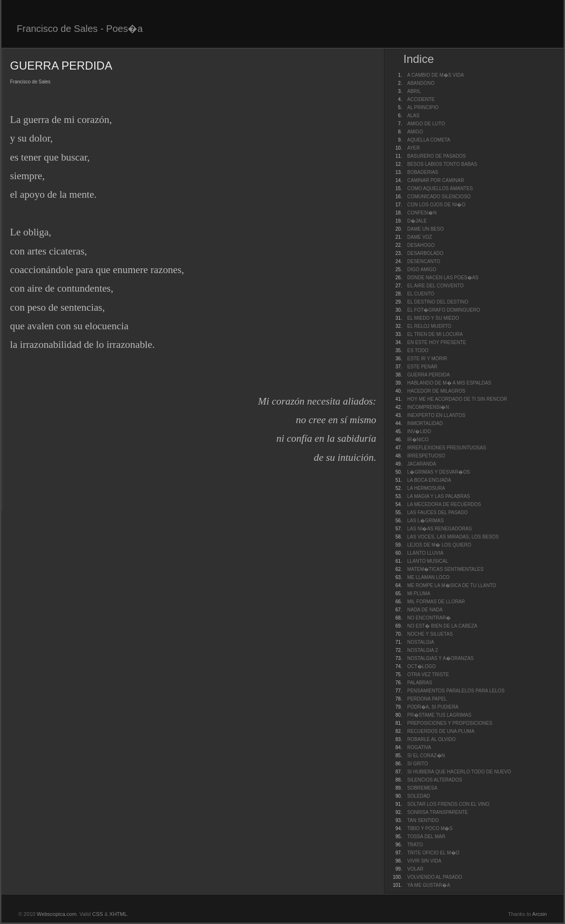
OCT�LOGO (422, 666)
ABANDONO (421, 83)
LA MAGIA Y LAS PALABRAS (439, 496)
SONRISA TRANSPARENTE (438, 812)
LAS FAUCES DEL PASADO (438, 513)
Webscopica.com (57, 914)
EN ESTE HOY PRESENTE (437, 342)
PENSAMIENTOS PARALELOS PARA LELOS (456, 691)
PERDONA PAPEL (427, 699)
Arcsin (540, 914)
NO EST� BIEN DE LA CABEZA (442, 626)
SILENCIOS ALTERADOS (435, 780)
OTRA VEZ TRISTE (428, 675)
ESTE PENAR (422, 367)
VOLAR (415, 869)
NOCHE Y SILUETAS (430, 634)
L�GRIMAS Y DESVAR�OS (439, 472)
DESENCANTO (424, 261)
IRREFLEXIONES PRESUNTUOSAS (447, 448)
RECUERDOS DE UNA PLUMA (441, 731)
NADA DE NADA (425, 610)
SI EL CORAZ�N (426, 756)
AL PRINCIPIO (423, 107)
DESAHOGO (421, 245)
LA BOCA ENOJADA (429, 480)
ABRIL (414, 91)
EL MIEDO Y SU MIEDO (433, 318)
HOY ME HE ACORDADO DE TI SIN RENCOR (457, 399)
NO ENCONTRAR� (429, 618)
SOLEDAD (419, 796)
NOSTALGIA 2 (423, 650)
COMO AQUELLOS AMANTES (440, 188)
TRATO (415, 845)
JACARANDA (422, 464)
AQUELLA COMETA (429, 140)
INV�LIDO (419, 432)
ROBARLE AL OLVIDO (432, 739)
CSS (97, 914)
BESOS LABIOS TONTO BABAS (442, 164)
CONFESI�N (422, 213)
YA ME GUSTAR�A (429, 885)
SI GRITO (418, 764)
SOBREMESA (422, 788)
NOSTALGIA (421, 642)
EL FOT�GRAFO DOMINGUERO (444, 310)
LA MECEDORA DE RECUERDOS (444, 504)
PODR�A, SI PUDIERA (433, 707)
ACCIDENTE (421, 99)
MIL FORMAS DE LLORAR (436, 602)
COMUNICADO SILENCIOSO (439, 197)
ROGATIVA (419, 747)
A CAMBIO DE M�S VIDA (436, 75)
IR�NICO (418, 440)
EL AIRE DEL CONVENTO (436, 286)
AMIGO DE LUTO (426, 124)
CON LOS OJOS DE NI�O (436, 205)
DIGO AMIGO (422, 269)
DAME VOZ (420, 237)
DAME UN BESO (426, 229)
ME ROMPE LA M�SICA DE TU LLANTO (452, 585)
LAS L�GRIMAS (426, 521)
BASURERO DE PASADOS (437, 156)
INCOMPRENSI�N (428, 407)
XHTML (118, 914)
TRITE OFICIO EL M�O (434, 853)
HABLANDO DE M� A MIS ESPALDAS (449, 383)
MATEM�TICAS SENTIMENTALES (445, 569)
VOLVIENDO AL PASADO (435, 877)
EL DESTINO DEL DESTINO (438, 302)
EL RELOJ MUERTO (429, 326)
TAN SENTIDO (423, 820)
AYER (414, 148)
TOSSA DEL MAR (426, 837)
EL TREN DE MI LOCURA (435, 334)
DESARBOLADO (425, 253)
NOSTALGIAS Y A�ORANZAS (441, 658)
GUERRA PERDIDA (429, 375)
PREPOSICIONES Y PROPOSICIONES (450, 723)
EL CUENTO (421, 294)
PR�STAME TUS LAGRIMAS (439, 715)
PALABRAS (420, 683)
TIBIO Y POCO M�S (430, 828)
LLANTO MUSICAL (428, 561)
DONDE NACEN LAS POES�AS (443, 278)
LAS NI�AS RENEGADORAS (440, 529)
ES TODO (418, 350)
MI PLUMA (419, 594)
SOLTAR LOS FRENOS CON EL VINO (449, 804)
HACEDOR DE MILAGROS (436, 391)
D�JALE (417, 221)
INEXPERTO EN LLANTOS (436, 415)
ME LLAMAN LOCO (429, 577)
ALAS (414, 116)
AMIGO (415, 132)
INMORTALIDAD (425, 423)
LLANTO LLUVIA (425, 553)
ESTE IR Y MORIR (427, 359)
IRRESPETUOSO (426, 456)
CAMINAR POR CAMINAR (436, 180)
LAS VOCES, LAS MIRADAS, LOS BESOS (453, 537)
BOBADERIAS (423, 172)
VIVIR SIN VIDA (424, 861)
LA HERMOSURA (426, 488)
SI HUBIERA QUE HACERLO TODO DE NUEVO (459, 772)
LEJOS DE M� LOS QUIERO (439, 545)
